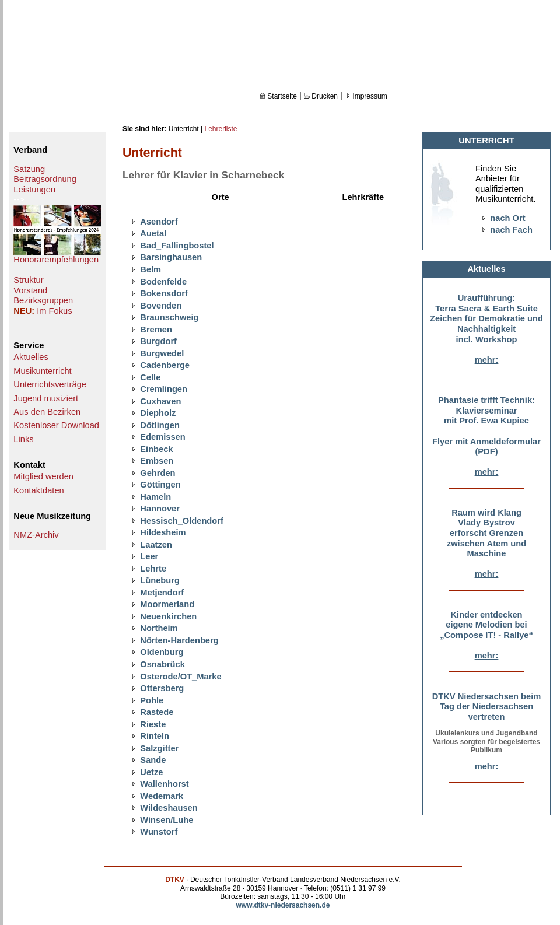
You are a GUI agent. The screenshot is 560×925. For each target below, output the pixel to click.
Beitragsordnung (45, 179)
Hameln (155, 497)
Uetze (151, 772)
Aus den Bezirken (47, 412)
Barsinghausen (171, 257)
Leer (149, 556)
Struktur (28, 280)
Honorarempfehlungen (56, 260)
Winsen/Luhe (167, 820)
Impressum (366, 96)
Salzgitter (159, 748)
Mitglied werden (43, 476)
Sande (153, 760)
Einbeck (156, 449)
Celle (150, 377)
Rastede (157, 712)
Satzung (29, 169)
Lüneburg (160, 580)
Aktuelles (31, 357)
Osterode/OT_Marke (181, 677)
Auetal (153, 233)
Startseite (278, 96)
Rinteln (155, 736)
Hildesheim (163, 532)
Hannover (160, 509)
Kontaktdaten (38, 490)
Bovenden (161, 306)
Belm (150, 269)
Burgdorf (158, 341)
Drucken (321, 96)
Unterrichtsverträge (50, 384)
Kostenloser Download (56, 425)
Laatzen (156, 545)
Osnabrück (162, 664)
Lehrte (153, 569)
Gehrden (157, 473)
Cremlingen (164, 389)
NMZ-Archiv (36, 535)
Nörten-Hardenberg (179, 640)
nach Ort (508, 218)
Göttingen (160, 485)
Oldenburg (162, 652)
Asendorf (159, 222)
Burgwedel (162, 353)
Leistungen (34, 190)
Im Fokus (54, 311)
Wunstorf (159, 832)
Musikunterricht (42, 371)
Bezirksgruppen (43, 300)
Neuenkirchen (168, 616)
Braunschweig (169, 317)
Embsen (157, 461)
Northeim (159, 628)
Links (23, 439)
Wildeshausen (169, 808)
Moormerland (167, 604)
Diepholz (158, 413)
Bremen (156, 330)
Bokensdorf (164, 293)
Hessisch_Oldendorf (182, 521)
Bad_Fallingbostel (177, 246)
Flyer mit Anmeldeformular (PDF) (487, 447)
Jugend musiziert (46, 398)
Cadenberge (165, 365)
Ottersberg (162, 688)
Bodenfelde (163, 282)
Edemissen (162, 437)
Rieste (153, 724)
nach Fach (511, 230)
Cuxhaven (160, 401)
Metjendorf (162, 593)
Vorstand (30, 290)
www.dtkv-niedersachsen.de (283, 905)
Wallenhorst (164, 784)
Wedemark (162, 796)
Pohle (152, 700)
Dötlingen (160, 425)
